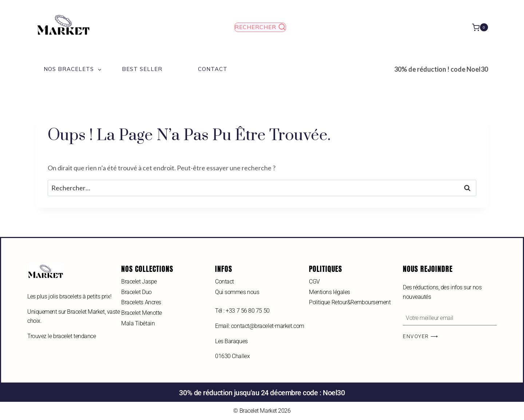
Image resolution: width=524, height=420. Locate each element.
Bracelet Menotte (142, 313)
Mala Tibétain (138, 323)
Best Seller (142, 69)
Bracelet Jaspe (139, 282)
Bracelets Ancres (141, 302)
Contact (213, 69)
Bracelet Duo (136, 292)
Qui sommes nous (237, 292)
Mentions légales (330, 292)
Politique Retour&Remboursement (350, 302)
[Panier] (480, 27)
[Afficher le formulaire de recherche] (260, 27)
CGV (314, 282)
